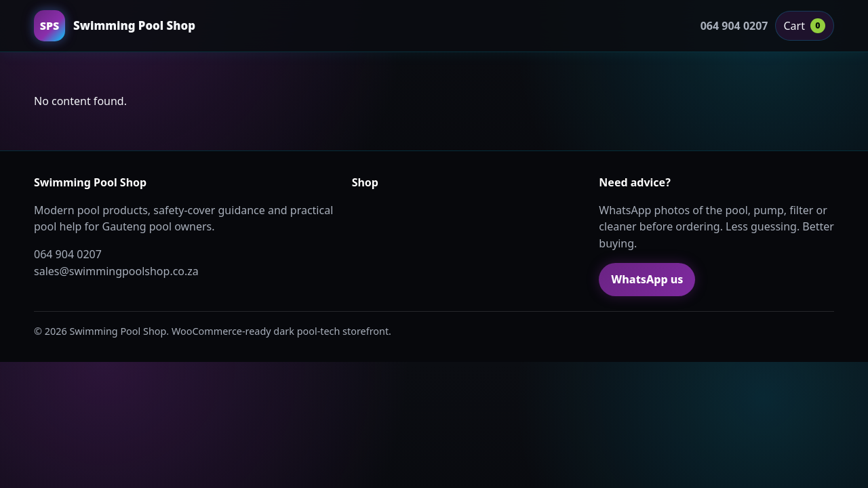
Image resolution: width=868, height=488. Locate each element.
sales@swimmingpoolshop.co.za (116, 271)
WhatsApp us (647, 279)
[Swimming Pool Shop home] (115, 26)
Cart (805, 26)
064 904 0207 (734, 26)
